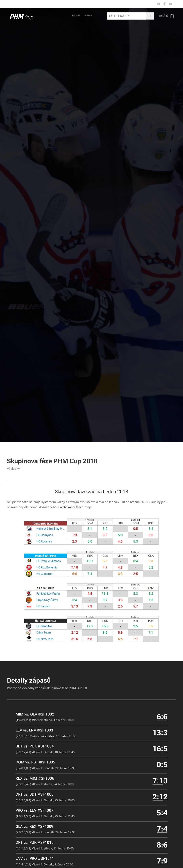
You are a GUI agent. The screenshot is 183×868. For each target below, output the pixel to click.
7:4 (162, 829)
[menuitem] (78, 16)
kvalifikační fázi (70, 507)
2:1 (158, 797)
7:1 (158, 781)
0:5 (162, 765)
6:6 (162, 717)
